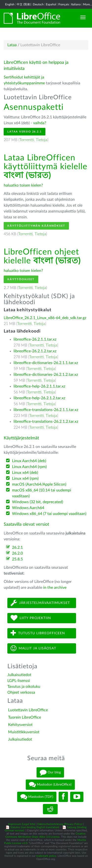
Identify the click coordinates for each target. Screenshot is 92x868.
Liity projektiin (31, 618)
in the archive (55, 588)
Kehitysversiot (20, 725)
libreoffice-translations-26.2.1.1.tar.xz (46, 410)
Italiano (76, 4)
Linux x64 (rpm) (25, 479)
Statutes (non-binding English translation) (35, 827)
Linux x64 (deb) (25, 473)
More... (87, 4)
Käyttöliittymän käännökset (36, 226)
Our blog (50, 772)
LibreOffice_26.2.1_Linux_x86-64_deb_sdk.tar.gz (45, 318)
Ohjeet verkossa (21, 692)
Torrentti (27, 140)
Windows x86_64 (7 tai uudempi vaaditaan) (49, 514)
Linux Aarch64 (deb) (29, 461)
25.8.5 (17, 559)
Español (51, 4)
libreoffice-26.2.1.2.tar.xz (35, 351)
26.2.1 (17, 547)
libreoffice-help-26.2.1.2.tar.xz (39, 398)
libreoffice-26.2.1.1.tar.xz (35, 339)
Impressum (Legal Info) (22, 824)
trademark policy (46, 856)
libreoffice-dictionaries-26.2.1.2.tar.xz (46, 375)
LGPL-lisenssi (19, 681)
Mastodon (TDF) (37, 797)
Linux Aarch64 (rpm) (29, 467)
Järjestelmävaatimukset (40, 603)
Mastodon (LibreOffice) (50, 785)
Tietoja (42, 140)
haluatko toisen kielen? (23, 185)
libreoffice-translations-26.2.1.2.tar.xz (46, 422)
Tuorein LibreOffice (25, 717)
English (10, 4)
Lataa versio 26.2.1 (25, 132)
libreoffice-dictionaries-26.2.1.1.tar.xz (46, 363)
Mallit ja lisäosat (33, 648)
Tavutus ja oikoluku (24, 687)
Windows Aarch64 (28, 508)
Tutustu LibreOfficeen (38, 633)
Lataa (12, 45)
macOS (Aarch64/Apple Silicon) (39, 484)
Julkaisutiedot (19, 675)
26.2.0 (17, 553)
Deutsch (38, 4)
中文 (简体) (24, 4)
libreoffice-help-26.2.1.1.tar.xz (39, 386)
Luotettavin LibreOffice (28, 710)
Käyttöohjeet (21, 279)
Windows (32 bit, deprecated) (38, 502)
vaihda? (40, 123)
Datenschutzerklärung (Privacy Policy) (60, 824)
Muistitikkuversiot (24, 732)
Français (64, 4)
